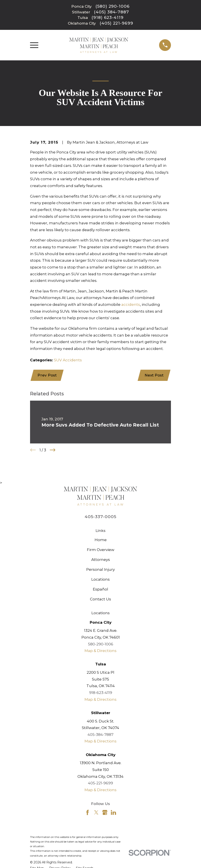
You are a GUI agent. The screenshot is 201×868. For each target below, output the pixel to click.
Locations (100, 580)
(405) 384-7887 (111, 12)
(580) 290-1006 (113, 6)
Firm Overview (101, 550)
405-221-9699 (100, 783)
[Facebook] (88, 813)
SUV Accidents (68, 360)
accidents (131, 304)
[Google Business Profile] (105, 813)
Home (101, 540)
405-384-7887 (100, 735)
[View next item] (53, 450)
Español (100, 589)
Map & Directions (100, 651)
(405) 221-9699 (116, 23)
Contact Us (100, 599)
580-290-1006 (101, 644)
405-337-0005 (100, 517)
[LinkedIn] (113, 813)
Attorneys (101, 560)
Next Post (154, 375)
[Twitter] (96, 813)
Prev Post (47, 375)
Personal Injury (100, 570)
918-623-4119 (101, 693)
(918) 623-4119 (108, 18)
